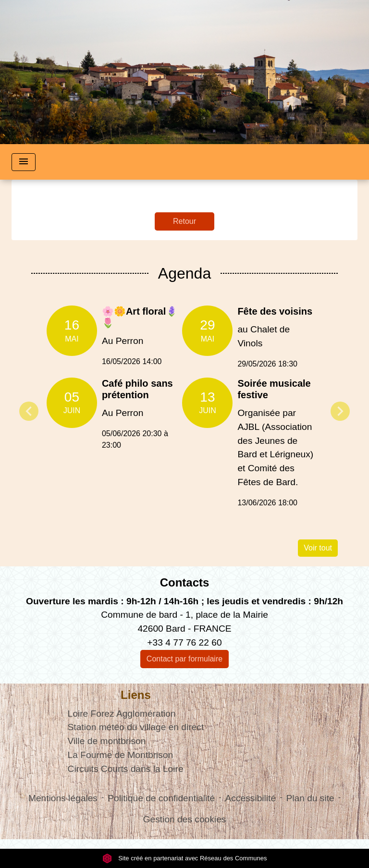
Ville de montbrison (107, 741)
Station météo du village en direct (136, 727)
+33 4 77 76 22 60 (184, 642)
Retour (184, 221)
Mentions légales (63, 798)
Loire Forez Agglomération (122, 714)
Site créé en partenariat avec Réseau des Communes (185, 858)
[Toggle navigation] (24, 162)
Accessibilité (251, 798)
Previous (29, 411)
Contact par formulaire (184, 659)
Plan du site (310, 798)
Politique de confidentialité (161, 798)
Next (340, 411)
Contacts (185, 582)
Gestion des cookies (185, 819)
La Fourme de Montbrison (121, 755)
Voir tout (318, 548)
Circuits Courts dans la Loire (126, 769)
